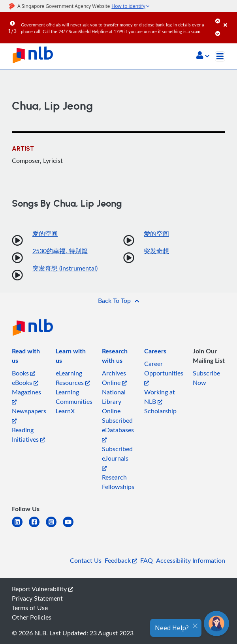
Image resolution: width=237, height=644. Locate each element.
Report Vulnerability (42, 589)
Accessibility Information (191, 560)
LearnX (65, 411)
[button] (203, 56)
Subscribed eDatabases (118, 429)
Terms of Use (30, 608)
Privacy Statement (37, 598)
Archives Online (114, 378)
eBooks (25, 383)
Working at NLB (160, 397)
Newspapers (29, 415)
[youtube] (71, 527)
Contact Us (86, 560)
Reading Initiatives (28, 435)
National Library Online (114, 401)
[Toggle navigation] (220, 56)
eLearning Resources (73, 378)
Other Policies (32, 617)
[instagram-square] (54, 527)
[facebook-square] (37, 527)
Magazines (26, 396)
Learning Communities (74, 397)
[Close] (229, 19)
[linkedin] (20, 527)
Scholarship (160, 411)
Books (24, 373)
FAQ (147, 560)
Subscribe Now (206, 378)
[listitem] (29, 357)
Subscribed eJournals (117, 458)
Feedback (121, 560)
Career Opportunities (164, 372)
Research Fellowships (118, 482)
